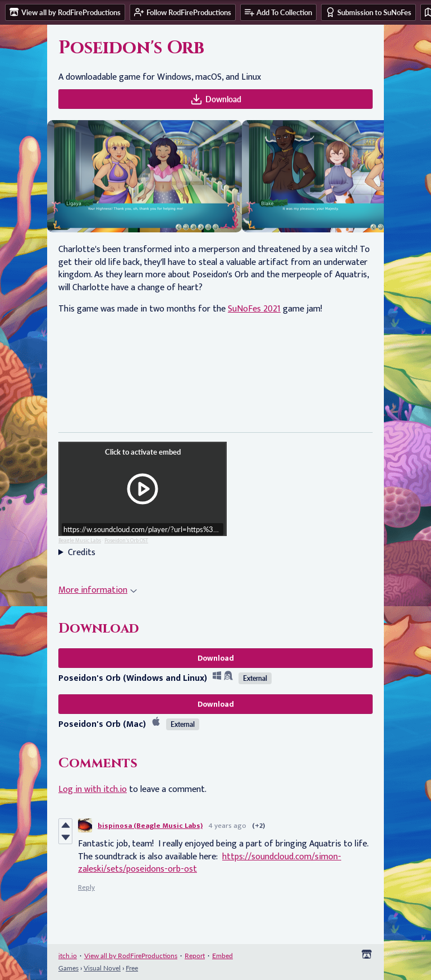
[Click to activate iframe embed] (143, 489)
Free (132, 968)
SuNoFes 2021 (254, 309)
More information (98, 590)
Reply (86, 887)
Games (68, 968)
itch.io (68, 956)
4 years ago (227, 826)
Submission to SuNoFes (368, 12)
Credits (82, 553)
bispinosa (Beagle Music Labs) (150, 826)
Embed (223, 956)
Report (195, 956)
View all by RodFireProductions (131, 956)
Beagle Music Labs (80, 541)
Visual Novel (102, 968)
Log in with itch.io (93, 789)
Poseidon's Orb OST (126, 541)
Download (216, 99)
